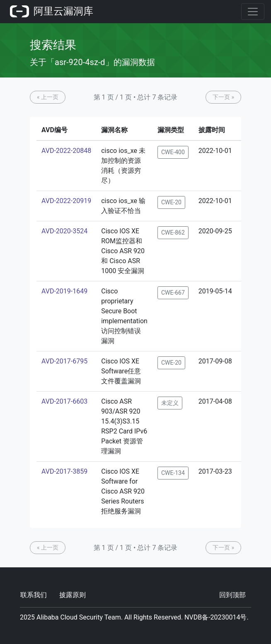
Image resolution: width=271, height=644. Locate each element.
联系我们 (34, 595)
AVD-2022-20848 (66, 151)
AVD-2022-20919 (66, 201)
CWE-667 (173, 293)
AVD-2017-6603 (64, 401)
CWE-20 (171, 202)
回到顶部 (232, 595)
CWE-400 (173, 152)
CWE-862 (173, 232)
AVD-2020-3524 (64, 231)
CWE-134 (173, 473)
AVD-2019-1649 (64, 291)
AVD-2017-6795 (64, 361)
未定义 (170, 403)
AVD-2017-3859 (64, 471)
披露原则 (73, 595)
